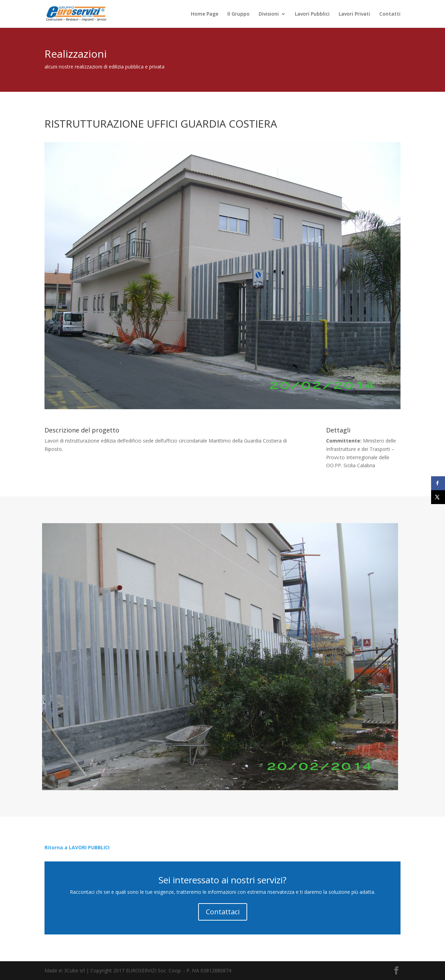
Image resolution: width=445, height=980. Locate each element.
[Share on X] (438, 497)
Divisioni (269, 14)
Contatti (390, 14)
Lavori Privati (354, 14)
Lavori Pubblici (312, 14)
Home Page (205, 14)
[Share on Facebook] (438, 483)
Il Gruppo (238, 14)
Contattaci (223, 912)
